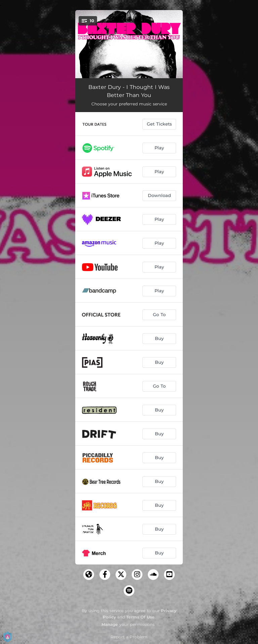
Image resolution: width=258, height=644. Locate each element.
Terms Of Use (140, 617)
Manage (110, 624)
